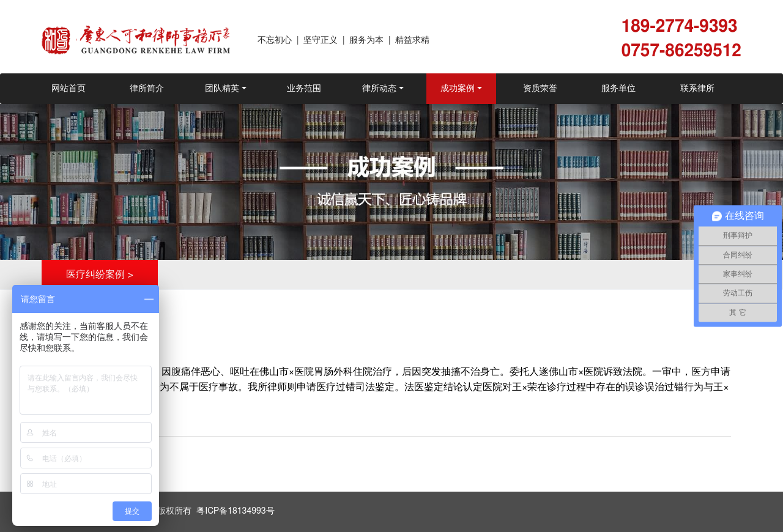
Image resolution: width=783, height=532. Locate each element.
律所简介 (147, 89)
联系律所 (697, 89)
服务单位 (618, 89)
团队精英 (222, 89)
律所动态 (379, 89)
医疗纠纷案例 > (100, 275)
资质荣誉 (540, 89)
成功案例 (458, 89)
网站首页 (69, 89)
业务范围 (304, 89)
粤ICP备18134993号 (235, 511)
